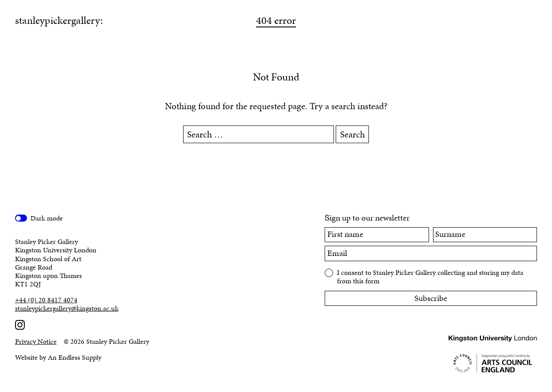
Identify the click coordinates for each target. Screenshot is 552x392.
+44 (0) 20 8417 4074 (46, 300)
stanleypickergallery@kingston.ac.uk (67, 308)
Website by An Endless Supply (58, 357)
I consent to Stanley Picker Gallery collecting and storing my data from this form (430, 276)
